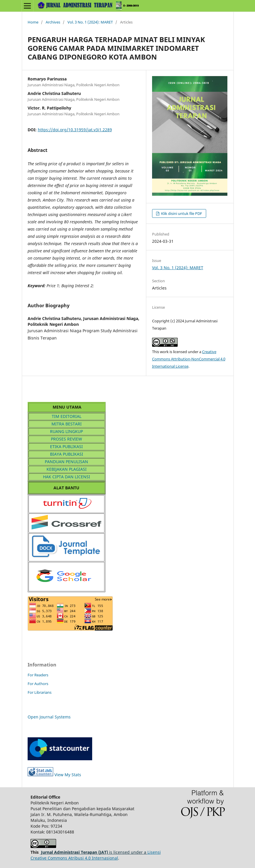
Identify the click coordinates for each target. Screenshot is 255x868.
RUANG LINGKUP (66, 431)
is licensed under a (94, 852)
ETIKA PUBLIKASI (66, 446)
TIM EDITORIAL (67, 416)
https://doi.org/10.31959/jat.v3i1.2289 (75, 130)
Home (33, 22)
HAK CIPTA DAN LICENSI (67, 477)
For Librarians (40, 692)
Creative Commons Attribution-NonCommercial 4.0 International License (189, 359)
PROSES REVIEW (66, 439)
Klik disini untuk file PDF (181, 213)
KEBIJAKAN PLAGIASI (67, 469)
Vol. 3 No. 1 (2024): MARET (90, 22)
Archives (53, 22)
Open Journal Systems (49, 717)
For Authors (38, 684)
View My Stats (54, 775)
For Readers (38, 675)
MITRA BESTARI (67, 424)
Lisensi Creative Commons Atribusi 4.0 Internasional (96, 855)
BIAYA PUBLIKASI (67, 454)
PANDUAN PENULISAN (66, 462)
